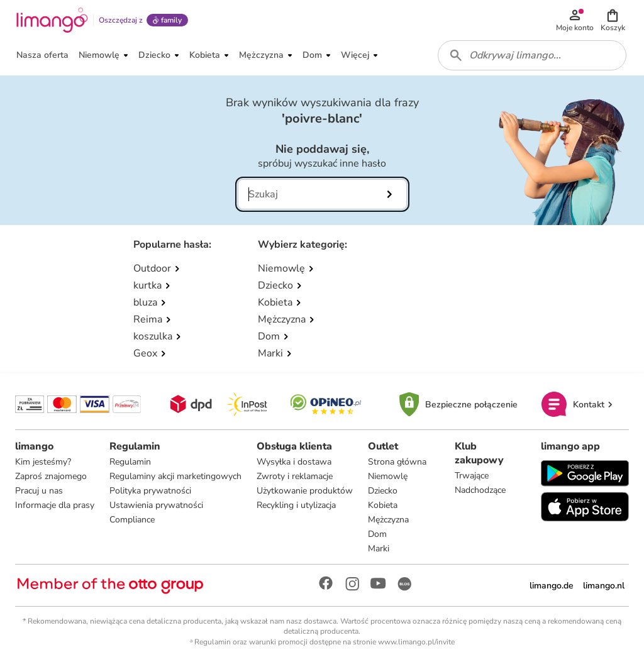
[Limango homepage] (52, 20)
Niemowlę (388, 476)
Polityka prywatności (150, 491)
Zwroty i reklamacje (295, 476)
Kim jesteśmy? (43, 462)
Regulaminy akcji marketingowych (175, 476)
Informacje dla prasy (55, 505)
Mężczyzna (388, 520)
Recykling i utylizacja (296, 505)
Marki (379, 549)
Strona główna (397, 462)
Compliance (132, 520)
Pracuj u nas (39, 491)
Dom (377, 534)
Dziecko (383, 491)
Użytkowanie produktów (305, 491)
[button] (613, 20)
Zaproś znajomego (51, 476)
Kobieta (383, 505)
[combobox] (532, 55)
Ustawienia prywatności (156, 505)
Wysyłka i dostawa (294, 462)
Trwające (472, 476)
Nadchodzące (480, 490)
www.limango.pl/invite (416, 642)
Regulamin (130, 462)
